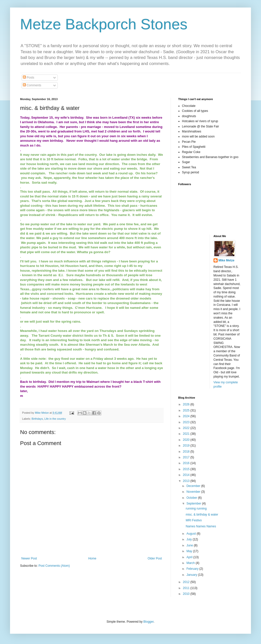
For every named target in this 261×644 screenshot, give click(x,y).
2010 (187, 594)
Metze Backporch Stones (104, 24)
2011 (187, 588)
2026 (187, 404)
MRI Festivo (194, 520)
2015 (187, 469)
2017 (187, 457)
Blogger (148, 622)
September (194, 504)
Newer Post (29, 558)
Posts (28, 78)
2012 (187, 582)
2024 (187, 416)
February (193, 569)
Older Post (155, 558)
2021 (187, 434)
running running (196, 509)
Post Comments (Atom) (54, 566)
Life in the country (55, 419)
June (190, 545)
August (192, 534)
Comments (32, 85)
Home (92, 558)
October (192, 498)
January (192, 575)
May (190, 551)
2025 (187, 410)
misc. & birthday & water (202, 515)
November (194, 492)
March (191, 563)
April (190, 557)
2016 (187, 463)
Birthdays (37, 419)
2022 (187, 428)
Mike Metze (226, 260)
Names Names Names (201, 526)
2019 (187, 446)
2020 (187, 440)
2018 (187, 452)
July (190, 539)
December (194, 486)
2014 (187, 475)
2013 (187, 481)
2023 (187, 422)
